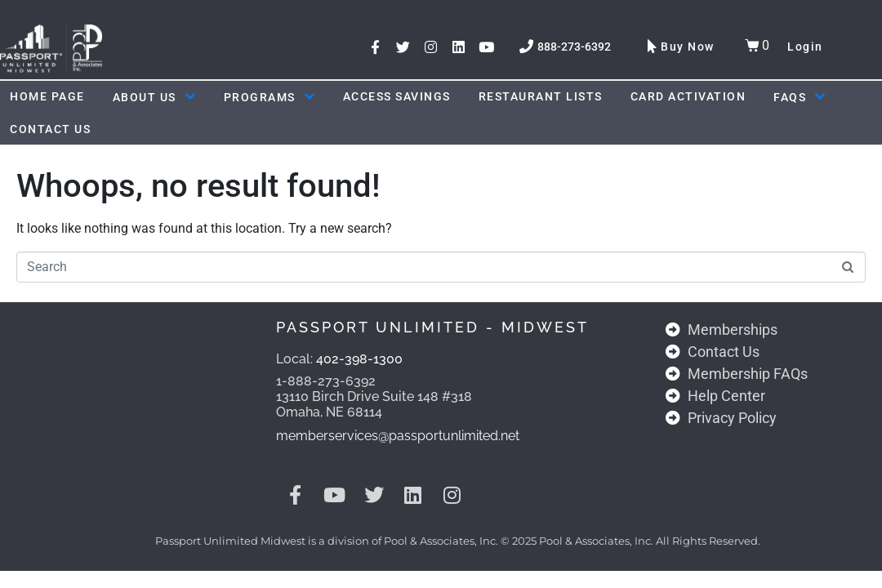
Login (805, 47)
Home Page (47, 96)
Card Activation (688, 96)
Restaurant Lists (541, 96)
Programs (269, 97)
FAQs (800, 97)
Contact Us (50, 129)
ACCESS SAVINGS (397, 96)
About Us (154, 97)
